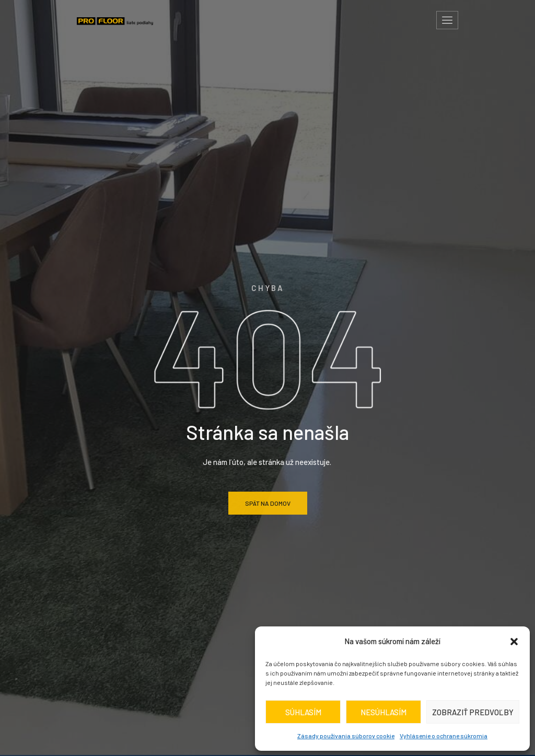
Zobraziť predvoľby (473, 712)
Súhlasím (303, 712)
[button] (514, 642)
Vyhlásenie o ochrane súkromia (444, 736)
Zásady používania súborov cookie (346, 736)
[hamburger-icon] (447, 20)
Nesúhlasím (383, 712)
